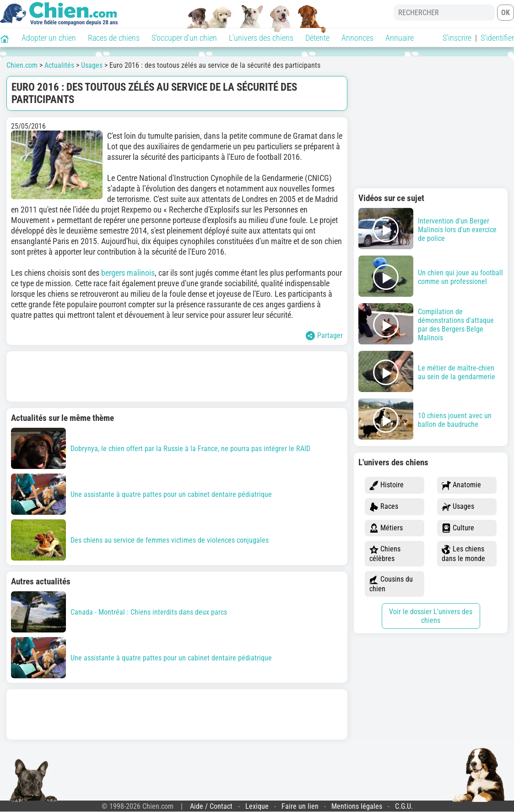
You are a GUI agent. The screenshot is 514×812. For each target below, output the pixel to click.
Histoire (387, 485)
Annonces (357, 38)
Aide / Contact (211, 806)
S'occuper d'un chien (184, 38)
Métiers (386, 528)
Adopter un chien (49, 38)
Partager (324, 336)
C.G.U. (404, 806)
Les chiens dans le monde (463, 554)
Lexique (257, 806)
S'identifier (497, 38)
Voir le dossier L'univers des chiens (431, 616)
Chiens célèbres (385, 554)
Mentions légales (357, 806)
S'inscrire (457, 38)
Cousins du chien (391, 584)
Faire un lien (300, 806)
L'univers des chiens (261, 38)
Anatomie (461, 485)
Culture (458, 528)
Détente (317, 38)
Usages (458, 507)
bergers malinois (128, 273)
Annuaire (400, 38)
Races (384, 507)
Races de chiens (114, 38)
